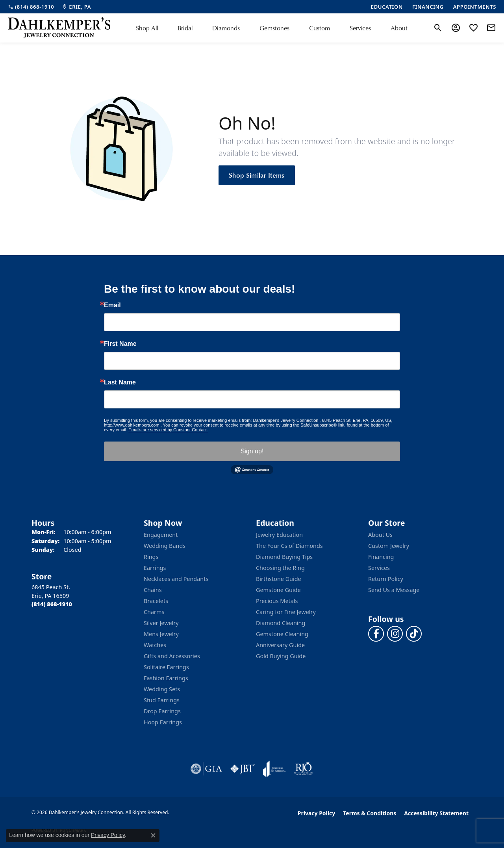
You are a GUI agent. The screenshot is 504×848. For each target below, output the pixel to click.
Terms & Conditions (370, 813)
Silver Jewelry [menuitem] (161, 623)
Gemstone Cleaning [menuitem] (282, 634)
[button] (438, 28)
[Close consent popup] (153, 835)
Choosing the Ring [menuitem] (280, 568)
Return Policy (386, 579)
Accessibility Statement (436, 813)
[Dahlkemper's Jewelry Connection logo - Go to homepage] (59, 28)
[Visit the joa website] (274, 769)
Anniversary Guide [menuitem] (280, 645)
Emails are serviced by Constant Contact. (168, 430)
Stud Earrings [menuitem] (162, 700)
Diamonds (226, 28)
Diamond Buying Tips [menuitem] (284, 557)
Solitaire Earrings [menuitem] (166, 667)
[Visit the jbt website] (243, 769)
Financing (381, 557)
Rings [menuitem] (151, 557)
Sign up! (252, 451)
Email (112, 305)
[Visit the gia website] (206, 769)
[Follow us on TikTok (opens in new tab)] (414, 634)
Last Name (120, 382)
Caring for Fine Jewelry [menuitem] (286, 612)
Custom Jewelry (389, 546)
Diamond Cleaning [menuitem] (281, 623)
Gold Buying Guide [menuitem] (281, 656)
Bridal (185, 28)
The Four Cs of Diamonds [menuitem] (289, 546)
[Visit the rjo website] (304, 769)
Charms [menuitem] (154, 612)
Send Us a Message (394, 590)
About (399, 28)
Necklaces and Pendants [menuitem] (176, 579)
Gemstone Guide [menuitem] (278, 590)
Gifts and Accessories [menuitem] (172, 656)
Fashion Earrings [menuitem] (166, 678)
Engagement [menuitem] (161, 535)
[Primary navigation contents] (272, 28)
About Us (380, 535)
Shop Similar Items (257, 175)
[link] (31, 7)
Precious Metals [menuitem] (277, 601)
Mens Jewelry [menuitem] (161, 634)
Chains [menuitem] (153, 590)
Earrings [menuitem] (155, 568)
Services (360, 28)
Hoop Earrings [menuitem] (163, 722)
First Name (120, 344)
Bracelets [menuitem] (156, 601)
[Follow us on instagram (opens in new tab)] (395, 634)
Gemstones (274, 28)
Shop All (147, 28)
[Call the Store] (52, 604)
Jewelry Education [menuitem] (279, 535)
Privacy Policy (316, 813)
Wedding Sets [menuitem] (162, 689)
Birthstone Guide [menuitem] (279, 579)
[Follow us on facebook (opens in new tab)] (376, 634)
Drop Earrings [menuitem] (162, 711)
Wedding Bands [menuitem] (165, 546)
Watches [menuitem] (155, 645)
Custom (320, 28)
